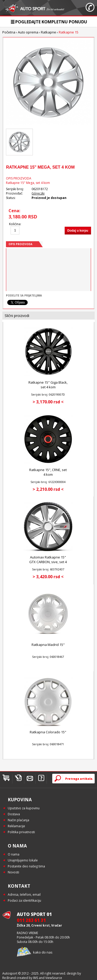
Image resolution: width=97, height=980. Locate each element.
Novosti (13, 872)
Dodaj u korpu (78, 231)
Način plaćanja (18, 820)
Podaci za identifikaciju (24, 900)
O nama (14, 854)
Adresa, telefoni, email (24, 895)
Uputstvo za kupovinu (24, 808)
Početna (9, 32)
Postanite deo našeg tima (26, 866)
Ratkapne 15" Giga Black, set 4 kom (48, 385)
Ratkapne (48, 32)
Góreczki (38, 193)
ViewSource (54, 978)
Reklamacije (16, 826)
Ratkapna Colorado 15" (48, 732)
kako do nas (43, 952)
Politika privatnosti (21, 832)
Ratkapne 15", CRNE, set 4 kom (48, 472)
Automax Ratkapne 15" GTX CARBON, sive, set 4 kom (48, 562)
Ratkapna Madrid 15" (48, 645)
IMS (36, 978)
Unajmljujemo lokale (23, 860)
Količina (15, 224)
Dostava (14, 814)
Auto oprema (28, 32)
